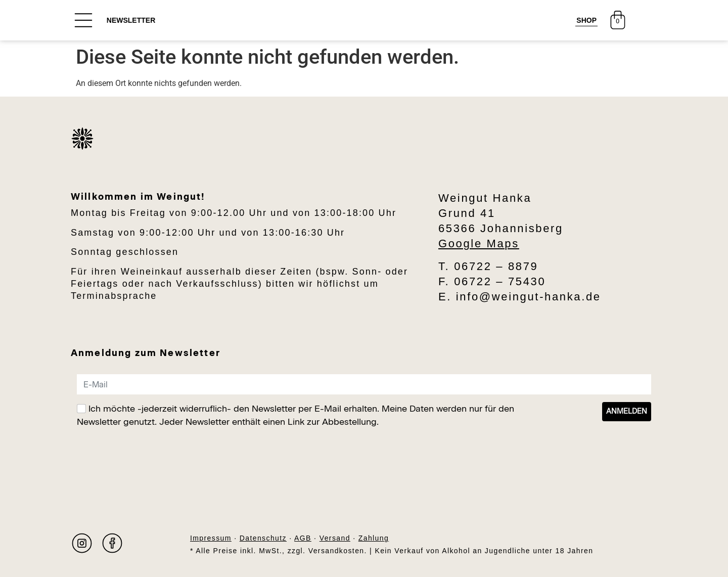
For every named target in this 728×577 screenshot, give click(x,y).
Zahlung (374, 538)
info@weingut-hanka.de (529, 297)
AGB (303, 538)
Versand (335, 538)
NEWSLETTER (131, 20)
